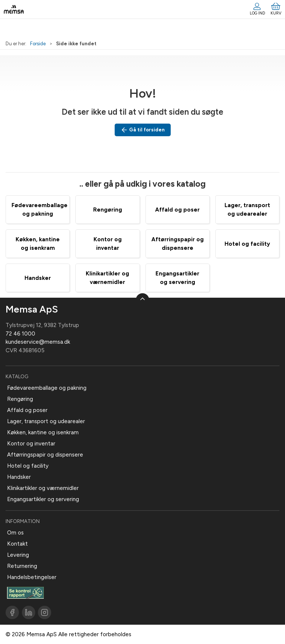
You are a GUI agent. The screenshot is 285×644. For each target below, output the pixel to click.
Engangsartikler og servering (43, 499)
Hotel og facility (247, 244)
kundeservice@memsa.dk (38, 342)
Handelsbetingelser (32, 577)
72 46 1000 (20, 334)
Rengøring (108, 210)
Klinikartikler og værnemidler (43, 488)
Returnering (22, 566)
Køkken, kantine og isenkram (43, 432)
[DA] (14, 9)
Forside (38, 44)
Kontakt (17, 544)
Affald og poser (177, 210)
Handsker (38, 278)
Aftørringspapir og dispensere (45, 455)
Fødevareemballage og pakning (47, 388)
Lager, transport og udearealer (46, 421)
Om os (15, 533)
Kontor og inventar (31, 444)
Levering (18, 555)
